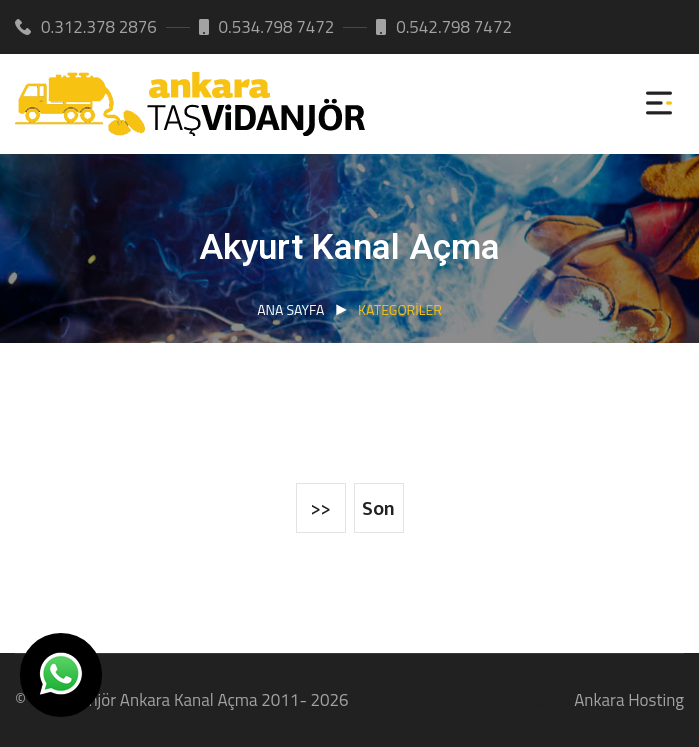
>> (321, 509)
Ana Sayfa (290, 309)
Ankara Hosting (629, 700)
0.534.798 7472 (267, 27)
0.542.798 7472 (444, 27)
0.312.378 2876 (86, 27)
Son (378, 509)
